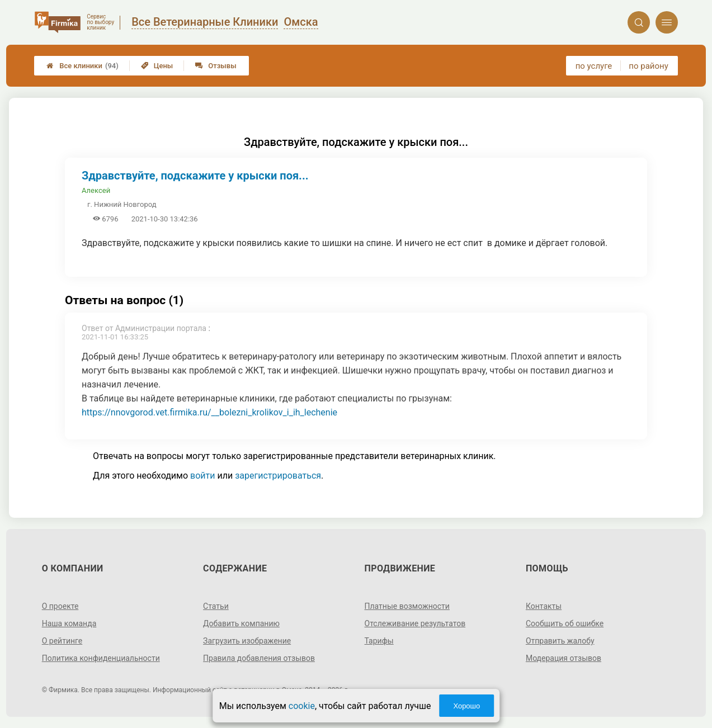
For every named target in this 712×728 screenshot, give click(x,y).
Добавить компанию (241, 623)
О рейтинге (62, 641)
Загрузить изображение (247, 641)
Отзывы (216, 66)
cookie (302, 706)
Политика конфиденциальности (101, 658)
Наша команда (69, 623)
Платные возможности (407, 606)
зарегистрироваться (278, 476)
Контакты (544, 606)
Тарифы (379, 641)
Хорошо (466, 706)
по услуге (594, 66)
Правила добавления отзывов (259, 658)
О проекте (60, 606)
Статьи (216, 606)
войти (202, 476)
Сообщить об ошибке (565, 623)
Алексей (96, 190)
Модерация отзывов (564, 658)
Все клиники (82, 66)
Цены (157, 66)
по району (648, 66)
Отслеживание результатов (415, 623)
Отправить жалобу (560, 641)
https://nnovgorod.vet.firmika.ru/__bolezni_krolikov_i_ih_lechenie (209, 412)
